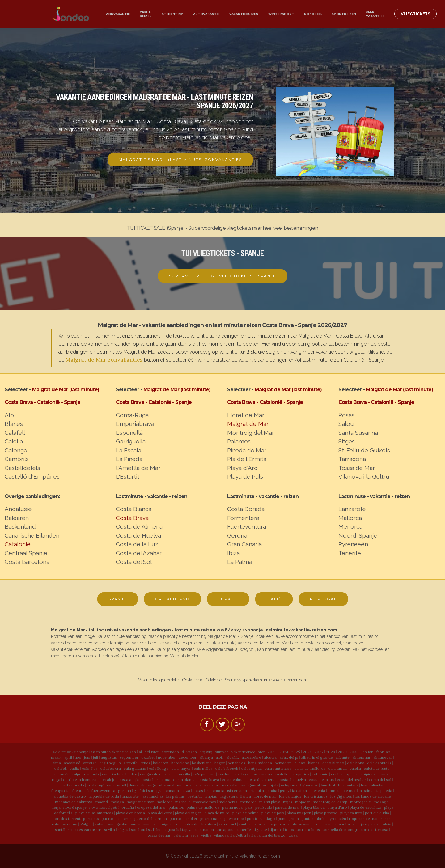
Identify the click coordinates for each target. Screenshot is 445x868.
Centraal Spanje (26, 553)
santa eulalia (250, 824)
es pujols (270, 785)
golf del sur (144, 791)
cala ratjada (251, 768)
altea (57, 763)
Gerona (237, 535)
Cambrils (17, 459)
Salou (346, 424)
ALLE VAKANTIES (375, 14)
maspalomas (205, 802)
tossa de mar (159, 835)
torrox (367, 830)
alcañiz (233, 757)
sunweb (222, 752)
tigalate (260, 830)
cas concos (262, 774)
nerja (56, 807)
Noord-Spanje (358, 535)
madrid (102, 802)
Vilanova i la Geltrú (364, 476)
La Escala (129, 450)
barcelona (180, 763)
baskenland (202, 763)
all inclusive (149, 752)
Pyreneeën (353, 544)
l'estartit (195, 796)
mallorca (165, 802)
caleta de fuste (377, 768)
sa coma (70, 824)
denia (134, 785)
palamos (176, 807)
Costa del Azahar (139, 553)
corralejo (107, 780)
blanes (314, 763)
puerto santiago (261, 818)
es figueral (251, 785)
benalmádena (260, 763)
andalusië (72, 763)
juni (87, 757)
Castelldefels (22, 468)
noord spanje (75, 807)
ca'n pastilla (180, 774)
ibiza (186, 791)
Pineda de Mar (247, 450)
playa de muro (217, 813)
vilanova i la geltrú (230, 835)
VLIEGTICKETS (415, 14)
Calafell (15, 433)
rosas (386, 818)
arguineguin (110, 763)
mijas (288, 802)
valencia (181, 835)
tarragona (226, 830)
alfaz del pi (289, 757)
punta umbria (313, 818)
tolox (289, 830)
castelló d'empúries (292, 774)
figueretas (309, 785)
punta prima (288, 818)
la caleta (299, 791)
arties (145, 763)
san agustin (117, 824)
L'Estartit (128, 476)
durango (149, 785)
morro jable (360, 802)
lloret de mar (265, 796)
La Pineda (129, 459)
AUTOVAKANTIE (206, 14)
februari (383, 752)
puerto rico (234, 818)
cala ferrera (110, 768)
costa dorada (72, 785)
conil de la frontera (80, 780)
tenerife (244, 830)
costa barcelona (156, 780)
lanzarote (130, 796)
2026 (307, 752)
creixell (120, 785)
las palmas (176, 796)
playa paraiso (326, 813)
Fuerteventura (247, 526)
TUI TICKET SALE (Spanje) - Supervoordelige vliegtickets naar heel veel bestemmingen (222, 228)
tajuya (187, 830)
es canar (212, 785)
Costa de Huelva (138, 535)
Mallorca (350, 518)
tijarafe (276, 830)
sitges (123, 830)
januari (368, 752)
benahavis (237, 763)
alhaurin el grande (317, 757)
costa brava (209, 780)
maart (56, 757)
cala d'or (90, 768)
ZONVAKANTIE (118, 14)
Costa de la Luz (137, 544)
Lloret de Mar (246, 415)
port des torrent (66, 818)
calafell (60, 768)
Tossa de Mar (357, 468)
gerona (125, 791)
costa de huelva (292, 780)
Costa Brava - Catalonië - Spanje (42, 402)
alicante (343, 757)
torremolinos (308, 830)
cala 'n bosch (227, 768)
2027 (319, 752)
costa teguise (99, 785)
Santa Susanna (358, 433)
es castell (230, 785)
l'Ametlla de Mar (138, 468)
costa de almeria (261, 780)
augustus (109, 757)
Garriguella (131, 441)
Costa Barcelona (27, 562)
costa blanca (184, 780)
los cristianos (316, 796)
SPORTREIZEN (344, 14)
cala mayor (181, 768)
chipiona (368, 774)
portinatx (91, 818)
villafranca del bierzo (267, 835)
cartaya (242, 774)
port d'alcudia (377, 813)
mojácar (303, 802)
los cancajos (290, 796)
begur (220, 763)
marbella (183, 802)
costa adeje (129, 780)
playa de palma (246, 813)
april (68, 757)
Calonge (16, 450)
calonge (62, 774)
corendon (170, 752)
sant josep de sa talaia (372, 824)
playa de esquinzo (366, 807)
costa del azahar (352, 780)
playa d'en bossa (130, 813)
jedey (285, 791)
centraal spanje (344, 774)
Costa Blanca (134, 509)
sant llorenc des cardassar (78, 830)
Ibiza (233, 553)
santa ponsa (274, 824)
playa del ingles (188, 813)
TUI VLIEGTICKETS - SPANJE (222, 253)
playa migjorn (299, 813)
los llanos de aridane (373, 796)
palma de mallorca (203, 807)
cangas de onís (153, 774)
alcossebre (251, 757)
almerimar (361, 757)
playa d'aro (337, 807)
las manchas (153, 796)
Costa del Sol (134, 562)
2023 (272, 752)
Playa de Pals (245, 476)
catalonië (320, 774)
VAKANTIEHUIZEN (244, 14)
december (188, 757)
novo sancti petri (104, 807)
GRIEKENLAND (172, 599)
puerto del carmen (151, 818)
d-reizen (189, 752)
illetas (198, 791)
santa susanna (300, 824)
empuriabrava (189, 785)
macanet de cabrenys (74, 802)
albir (220, 757)
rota (56, 824)
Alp (9, 415)
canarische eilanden (120, 774)
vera (195, 835)
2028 (331, 752)
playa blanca (314, 807)
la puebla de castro (69, 796)
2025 (296, 752)
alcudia (270, 757)
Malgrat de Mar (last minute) (66, 390)
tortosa (382, 830)
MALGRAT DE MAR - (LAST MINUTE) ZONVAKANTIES (180, 159)
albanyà (206, 757)
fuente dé (81, 791)
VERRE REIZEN (146, 14)
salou (100, 824)
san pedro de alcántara (196, 824)
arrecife (131, 763)
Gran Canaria (244, 544)
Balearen (17, 518)
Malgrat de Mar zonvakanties (104, 360)
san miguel (163, 824)
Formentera (243, 518)
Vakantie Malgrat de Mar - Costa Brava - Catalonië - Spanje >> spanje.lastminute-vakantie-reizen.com (223, 680)
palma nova (232, 807)
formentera (348, 785)
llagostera (229, 796)
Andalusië (18, 509)
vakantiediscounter (248, 752)
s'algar (86, 824)
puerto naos (211, 818)
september (129, 757)
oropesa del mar (151, 807)
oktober (148, 757)
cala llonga (159, 768)
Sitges (347, 441)
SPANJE (118, 599)
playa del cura (160, 813)
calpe (76, 774)
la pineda (384, 791)
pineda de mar (288, 807)
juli (95, 757)
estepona (289, 785)
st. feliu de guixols (164, 830)
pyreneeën (337, 818)
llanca (246, 796)
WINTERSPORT (281, 14)
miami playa (270, 802)
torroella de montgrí (341, 830)
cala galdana (135, 768)
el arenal (167, 785)
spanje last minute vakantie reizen (106, 752)
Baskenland (20, 526)
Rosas (346, 415)
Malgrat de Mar (248, 424)
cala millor (203, 768)
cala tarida (337, 768)
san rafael (227, 824)
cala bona (356, 763)
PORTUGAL (323, 599)
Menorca (350, 526)
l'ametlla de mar (342, 791)
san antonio (140, 824)
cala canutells (379, 763)
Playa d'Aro (242, 468)
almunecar (383, 757)
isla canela (215, 791)
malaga (117, 802)
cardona (225, 774)
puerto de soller (184, 818)
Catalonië (18, 544)
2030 (354, 752)
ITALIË (274, 599)
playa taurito (351, 813)
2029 (342, 752)
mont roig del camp (330, 802)
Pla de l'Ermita (247, 459)
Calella (14, 441)
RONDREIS (313, 14)
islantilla (257, 791)
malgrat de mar (140, 802)
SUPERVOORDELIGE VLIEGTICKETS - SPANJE (223, 276)
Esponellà (129, 433)
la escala (317, 791)
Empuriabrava (135, 424)
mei (78, 757)
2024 (284, 752)
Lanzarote (352, 509)
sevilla (110, 830)
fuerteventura (103, 791)
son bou (138, 830)
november (167, 757)
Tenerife (350, 553)
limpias (211, 796)
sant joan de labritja (333, 824)
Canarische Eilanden (32, 535)
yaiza (293, 835)
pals (249, 807)
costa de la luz (321, 780)
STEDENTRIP (172, 14)
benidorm (283, 763)
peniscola (264, 807)
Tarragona (352, 459)
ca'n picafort (204, 774)
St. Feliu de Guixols (364, 450)
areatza (90, 763)
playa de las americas (94, 813)
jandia (272, 791)
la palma (366, 791)
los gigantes (341, 796)
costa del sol (380, 780)
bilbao (300, 763)
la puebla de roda (104, 796)
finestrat (328, 785)
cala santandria (278, 768)
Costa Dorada (246, 509)
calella (355, 768)
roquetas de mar (363, 818)
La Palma (240, 562)
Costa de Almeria (139, 526)
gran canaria (168, 791)
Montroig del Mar (251, 433)
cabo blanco (333, 763)
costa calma (233, 780)
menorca (248, 802)
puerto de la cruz (117, 818)
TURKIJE (228, 599)
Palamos (239, 441)
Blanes (14, 424)
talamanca (205, 830)
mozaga (381, 802)
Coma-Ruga (132, 415)
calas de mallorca (310, 768)
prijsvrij (206, 752)
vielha (206, 835)
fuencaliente (372, 785)
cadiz (74, 768)
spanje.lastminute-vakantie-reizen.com (242, 856)
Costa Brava (132, 518)
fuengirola (60, 791)
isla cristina (237, 791)
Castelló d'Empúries (32, 476)
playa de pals (273, 813)
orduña (128, 807)
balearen (161, 763)
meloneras (228, 802)
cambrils (92, 774)
